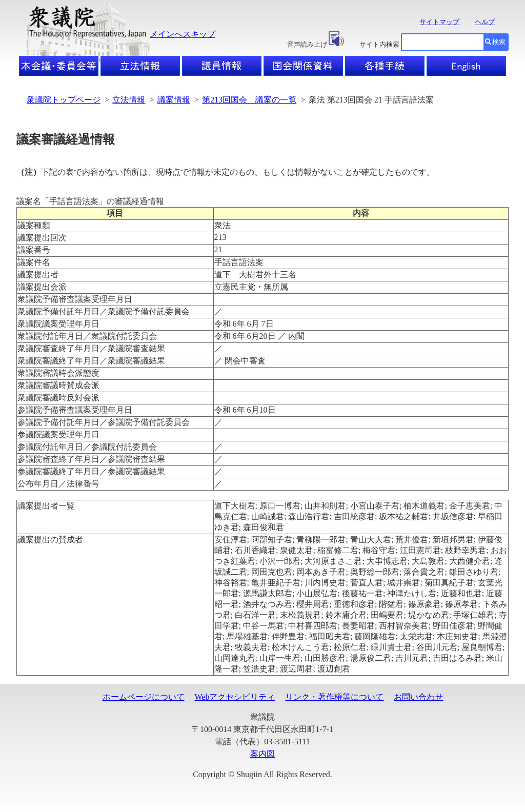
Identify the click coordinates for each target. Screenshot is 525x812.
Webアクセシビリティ (235, 697)
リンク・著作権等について (334, 697)
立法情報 (129, 100)
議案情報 (174, 100)
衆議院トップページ (64, 100)
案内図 (262, 754)
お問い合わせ (418, 697)
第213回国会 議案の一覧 (249, 100)
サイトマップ (439, 22)
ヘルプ (485, 22)
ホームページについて (144, 697)
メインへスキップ (183, 34)
